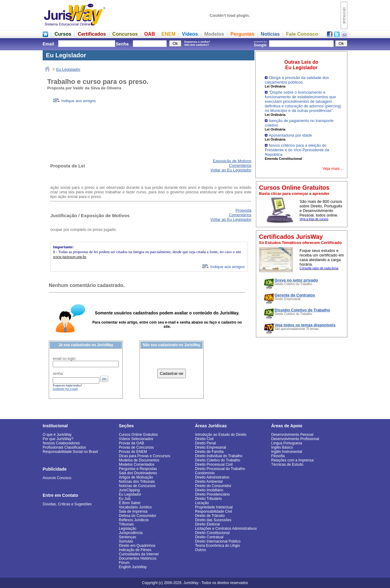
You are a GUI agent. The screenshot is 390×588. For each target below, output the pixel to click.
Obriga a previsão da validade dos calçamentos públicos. (297, 80)
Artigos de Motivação (136, 477)
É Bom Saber (130, 503)
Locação (202, 503)
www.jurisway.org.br (70, 257)
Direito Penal (206, 443)
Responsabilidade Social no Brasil (70, 452)
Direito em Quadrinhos (137, 546)
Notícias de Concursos (137, 486)
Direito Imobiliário (209, 490)
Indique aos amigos (74, 101)
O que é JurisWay (57, 435)
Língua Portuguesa (287, 443)
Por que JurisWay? (58, 439)
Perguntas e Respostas (138, 469)
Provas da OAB (131, 443)
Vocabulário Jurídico (135, 507)
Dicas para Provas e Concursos (145, 456)
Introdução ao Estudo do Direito (221, 435)
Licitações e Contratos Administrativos (226, 529)
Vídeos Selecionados (136, 439)
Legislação (128, 529)
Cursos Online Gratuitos (138, 435)
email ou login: (64, 359)
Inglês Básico (282, 447)
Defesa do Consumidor (138, 516)
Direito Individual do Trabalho (219, 456)
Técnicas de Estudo (287, 464)
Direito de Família (209, 452)
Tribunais (126, 524)
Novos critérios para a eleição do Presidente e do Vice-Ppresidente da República (297, 150)
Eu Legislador (68, 69)
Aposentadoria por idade (290, 135)
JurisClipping (129, 490)
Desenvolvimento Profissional (295, 439)
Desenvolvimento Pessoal (292, 435)
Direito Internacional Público (218, 541)
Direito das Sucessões (213, 520)
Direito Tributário (208, 499)
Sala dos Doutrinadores (138, 473)
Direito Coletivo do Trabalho (218, 460)
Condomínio (205, 473)
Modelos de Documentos (139, 460)
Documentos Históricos (138, 558)
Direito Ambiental (209, 482)
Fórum (124, 563)
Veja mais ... (333, 169)
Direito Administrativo (212, 477)
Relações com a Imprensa (292, 460)
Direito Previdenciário (212, 494)
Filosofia (278, 456)
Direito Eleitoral (207, 524)
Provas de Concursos (136, 447)
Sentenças (128, 537)
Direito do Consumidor (213, 486)
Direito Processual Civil (214, 464)
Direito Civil (204, 439)
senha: (58, 374)
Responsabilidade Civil (213, 511)
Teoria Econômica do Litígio (217, 546)
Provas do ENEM (133, 452)
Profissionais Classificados (64, 447)
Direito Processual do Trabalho (220, 469)
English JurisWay (133, 567)
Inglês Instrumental (287, 452)
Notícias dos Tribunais (137, 482)
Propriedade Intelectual (214, 507)
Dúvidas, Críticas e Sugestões (67, 504)
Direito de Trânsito (210, 516)
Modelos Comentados (137, 464)
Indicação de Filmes (135, 550)
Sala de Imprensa (133, 511)
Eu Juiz (125, 499)
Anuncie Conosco (57, 478)
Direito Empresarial (211, 447)
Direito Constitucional (212, 533)
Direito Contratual (209, 537)
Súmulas (126, 541)
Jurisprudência (131, 533)
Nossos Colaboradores (61, 443)
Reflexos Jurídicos (134, 520)
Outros (200, 550)
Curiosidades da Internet (139, 554)
